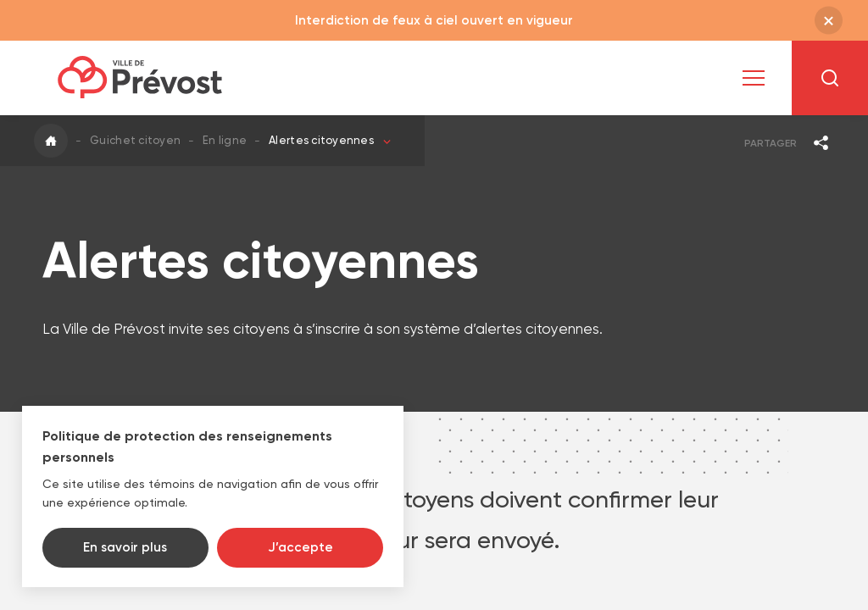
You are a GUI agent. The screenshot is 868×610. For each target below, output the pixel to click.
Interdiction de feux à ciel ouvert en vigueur (434, 20)
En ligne (225, 140)
